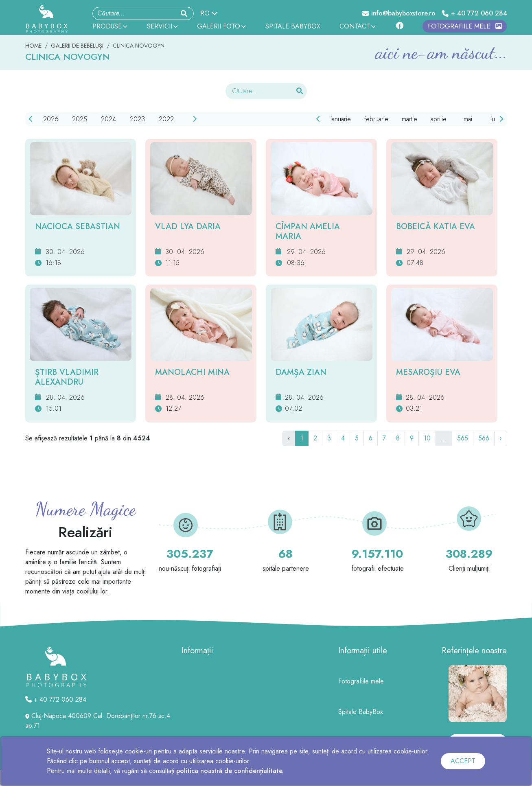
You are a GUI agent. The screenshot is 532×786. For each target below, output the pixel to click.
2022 (166, 119)
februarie (376, 119)
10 (427, 438)
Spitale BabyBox (361, 712)
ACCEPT (463, 761)
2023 (137, 119)
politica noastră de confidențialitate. (230, 771)
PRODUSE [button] (110, 26)
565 (463, 438)
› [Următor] (501, 438)
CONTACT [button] (358, 26)
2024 (108, 119)
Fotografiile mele (361, 681)
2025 (80, 119)
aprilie (439, 119)
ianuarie (341, 119)
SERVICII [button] (162, 26)
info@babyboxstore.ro (399, 13)
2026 (51, 119)
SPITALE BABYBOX (293, 26)
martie (409, 119)
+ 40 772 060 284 (475, 13)
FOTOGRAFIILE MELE (465, 26)
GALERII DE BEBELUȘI (77, 46)
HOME (33, 46)
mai (468, 119)
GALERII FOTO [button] (221, 26)
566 (484, 438)
